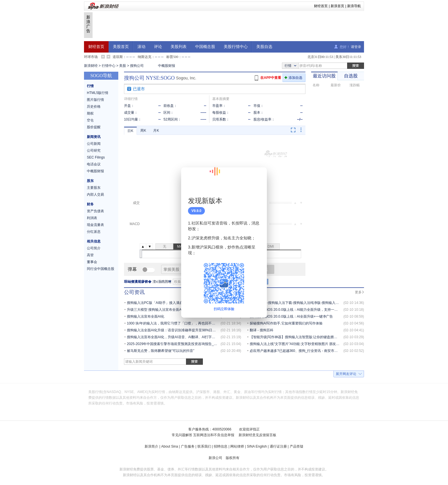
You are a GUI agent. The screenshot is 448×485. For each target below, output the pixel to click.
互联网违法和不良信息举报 (214, 435)
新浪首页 (337, 6)
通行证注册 (278, 446)
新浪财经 (91, 66)
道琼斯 (118, 57)
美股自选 (264, 47)
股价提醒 (94, 127)
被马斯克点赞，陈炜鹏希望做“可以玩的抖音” (161, 351)
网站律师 (237, 446)
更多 (358, 292)
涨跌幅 (355, 85)
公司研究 (94, 151)
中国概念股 (205, 47)
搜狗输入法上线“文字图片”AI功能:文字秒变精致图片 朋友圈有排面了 (301, 344)
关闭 (259, 177)
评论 (158, 47)
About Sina (170, 446)
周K (143, 131)
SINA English (257, 446)
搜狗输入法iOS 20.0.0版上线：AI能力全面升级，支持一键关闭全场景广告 (306, 310)
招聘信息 (221, 446)
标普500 (172, 57)
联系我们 (204, 446)
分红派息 (94, 232)
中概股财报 (167, 66)
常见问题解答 (182, 435)
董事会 (92, 262)
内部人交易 (95, 195)
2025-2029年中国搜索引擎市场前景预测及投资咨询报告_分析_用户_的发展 (184, 344)
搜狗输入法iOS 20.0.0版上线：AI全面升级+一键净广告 (291, 316)
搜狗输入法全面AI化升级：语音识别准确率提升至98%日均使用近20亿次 (182, 330)
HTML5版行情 (98, 93)
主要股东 (94, 188)
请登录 (356, 47)
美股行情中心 (236, 47)
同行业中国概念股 (101, 269)
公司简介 (94, 248)
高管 (90, 255)
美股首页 (121, 47)
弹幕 (132, 269)
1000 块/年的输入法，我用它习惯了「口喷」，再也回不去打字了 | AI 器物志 (185, 323)
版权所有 (233, 458)
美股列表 (179, 47)
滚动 (141, 47)
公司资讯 (134, 292)
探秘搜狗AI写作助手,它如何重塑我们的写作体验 (286, 323)
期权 (90, 113)
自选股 (351, 76)
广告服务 (188, 446)
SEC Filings (96, 157)
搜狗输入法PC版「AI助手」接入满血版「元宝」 (163, 303)
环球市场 (91, 57)
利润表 (92, 218)
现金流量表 (95, 225)
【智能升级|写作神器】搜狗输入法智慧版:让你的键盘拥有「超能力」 (302, 337)
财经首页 (321, 6)
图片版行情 (95, 100)
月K (156, 131)
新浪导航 (354, 6)
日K (130, 131)
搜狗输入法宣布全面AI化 (146, 316)
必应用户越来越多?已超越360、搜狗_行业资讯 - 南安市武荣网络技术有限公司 (309, 351)
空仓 (90, 120)
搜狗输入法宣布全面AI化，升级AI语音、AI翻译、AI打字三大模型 (176, 337)
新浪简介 (151, 446)
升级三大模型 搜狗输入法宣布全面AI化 (156, 310)
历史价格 (94, 107)
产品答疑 (297, 446)
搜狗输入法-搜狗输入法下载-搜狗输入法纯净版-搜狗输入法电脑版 (299, 303)
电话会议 (94, 164)
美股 (123, 66)
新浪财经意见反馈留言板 (257, 435)
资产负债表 (95, 211)
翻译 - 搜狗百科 (262, 330)
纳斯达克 (145, 57)
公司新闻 (94, 144)
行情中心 (109, 66)
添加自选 (295, 78)
